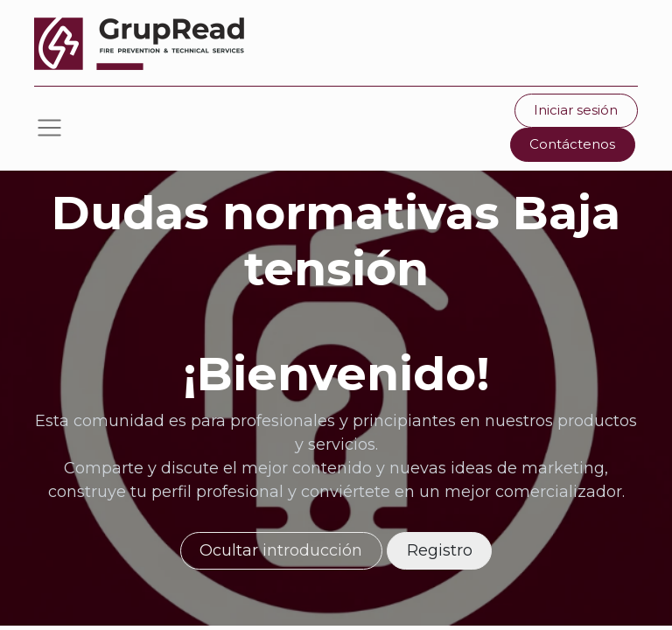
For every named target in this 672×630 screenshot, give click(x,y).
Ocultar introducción (281, 550)
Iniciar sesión (576, 110)
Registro (440, 550)
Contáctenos (572, 144)
